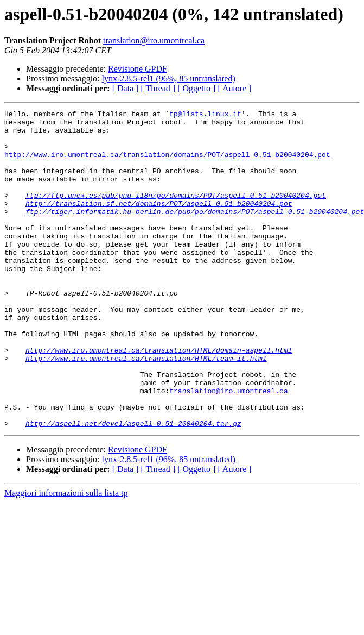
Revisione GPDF (138, 69)
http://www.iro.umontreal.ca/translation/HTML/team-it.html (146, 408)
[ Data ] (126, 88)
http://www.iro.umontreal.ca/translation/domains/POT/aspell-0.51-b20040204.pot (167, 164)
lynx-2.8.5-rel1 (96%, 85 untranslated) (169, 78)
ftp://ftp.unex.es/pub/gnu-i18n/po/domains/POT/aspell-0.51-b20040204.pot (176, 213)
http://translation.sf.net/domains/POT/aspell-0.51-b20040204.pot (159, 223)
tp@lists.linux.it (205, 115)
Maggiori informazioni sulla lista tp (66, 557)
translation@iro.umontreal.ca (154, 40)
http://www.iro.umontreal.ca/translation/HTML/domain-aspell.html (159, 399)
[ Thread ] (158, 88)
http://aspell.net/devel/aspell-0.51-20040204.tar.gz (133, 487)
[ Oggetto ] (196, 88)
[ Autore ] (234, 88)
